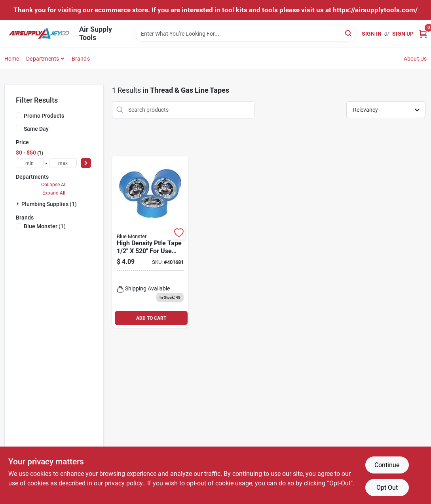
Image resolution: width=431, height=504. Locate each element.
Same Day (36, 129)
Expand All (54, 193)
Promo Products (44, 116)
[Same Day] (19, 128)
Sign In (372, 34)
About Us (415, 59)
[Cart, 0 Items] (423, 33)
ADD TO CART (151, 318)
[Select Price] (86, 163)
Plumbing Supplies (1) (49, 204)
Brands (81, 59)
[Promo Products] (19, 115)
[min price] (30, 163)
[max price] (63, 163)
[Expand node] (19, 204)
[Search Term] (245, 34)
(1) (45, 226)
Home (12, 59)
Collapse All (54, 185)
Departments (43, 59)
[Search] (349, 33)
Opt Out (387, 488)
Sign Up (403, 34)
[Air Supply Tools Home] (39, 33)
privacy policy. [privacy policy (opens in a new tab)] (124, 483)
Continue (387, 465)
